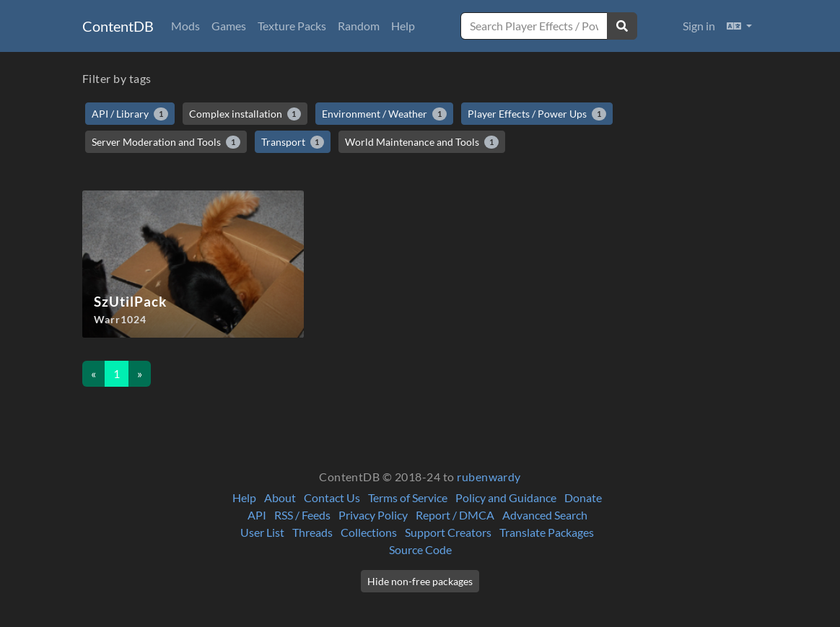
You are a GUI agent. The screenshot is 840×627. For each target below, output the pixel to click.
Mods (185, 26)
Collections (369, 532)
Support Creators (448, 532)
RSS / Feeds (302, 515)
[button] (739, 26)
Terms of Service (408, 497)
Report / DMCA (455, 515)
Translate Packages (547, 532)
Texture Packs (292, 26)
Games (229, 26)
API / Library (130, 114)
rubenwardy (489, 477)
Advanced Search (545, 515)
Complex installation (245, 114)
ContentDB (118, 26)
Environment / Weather (384, 114)
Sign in (699, 26)
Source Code (420, 549)
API (257, 515)
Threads (312, 532)
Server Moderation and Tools (166, 142)
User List (262, 532)
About (280, 497)
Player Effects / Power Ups (537, 114)
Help (403, 26)
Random (359, 26)
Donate (583, 497)
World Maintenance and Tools (422, 142)
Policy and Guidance (506, 497)
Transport (293, 142)
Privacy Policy (373, 515)
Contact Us (332, 497)
